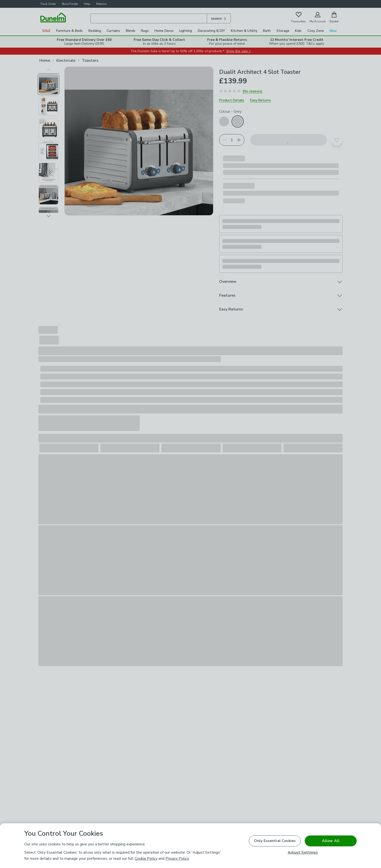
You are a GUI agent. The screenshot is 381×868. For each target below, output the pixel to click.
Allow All (331, 841)
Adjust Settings (303, 853)
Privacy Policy (177, 859)
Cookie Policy (146, 859)
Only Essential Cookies (275, 841)
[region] (190, 846)
